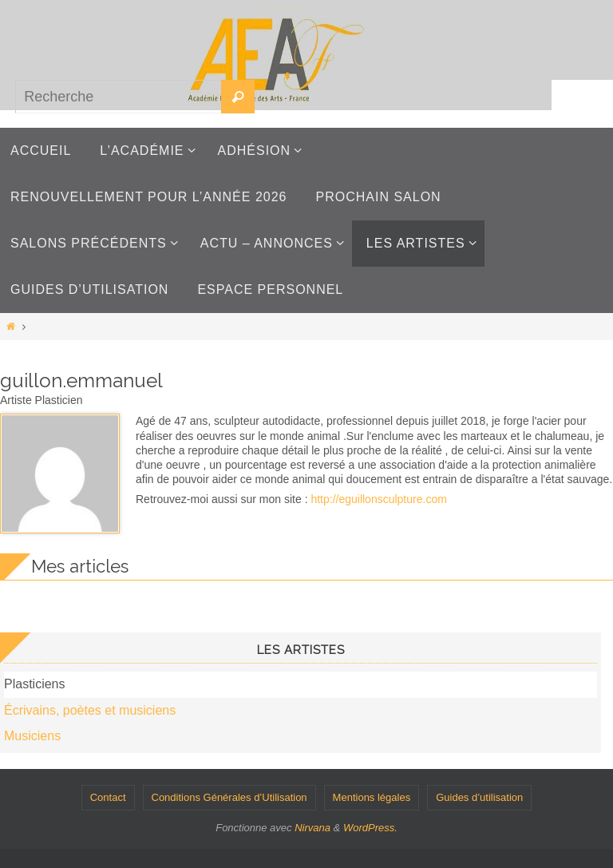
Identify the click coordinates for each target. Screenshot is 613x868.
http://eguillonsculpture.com (378, 499)
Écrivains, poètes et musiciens (90, 710)
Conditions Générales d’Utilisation (229, 797)
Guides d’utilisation (479, 797)
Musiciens (32, 736)
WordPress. (370, 828)
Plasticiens (34, 684)
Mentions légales (372, 797)
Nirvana (312, 828)
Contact (108, 797)
